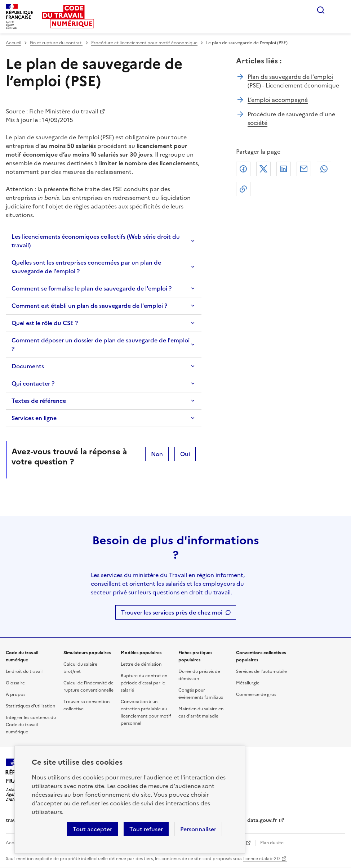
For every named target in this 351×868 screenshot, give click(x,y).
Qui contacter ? (33, 383)
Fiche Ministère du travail (64, 111)
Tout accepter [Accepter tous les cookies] (92, 829)
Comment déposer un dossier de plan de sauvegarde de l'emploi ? (101, 345)
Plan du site (272, 843)
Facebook (243, 169)
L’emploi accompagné (278, 100)
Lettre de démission (141, 664)
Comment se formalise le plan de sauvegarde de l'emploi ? (92, 288)
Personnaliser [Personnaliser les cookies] (198, 829)
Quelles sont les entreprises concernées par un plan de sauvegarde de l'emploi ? (86, 267)
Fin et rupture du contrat (56, 43)
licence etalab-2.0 (261, 859)
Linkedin (284, 169)
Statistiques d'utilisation (30, 706)
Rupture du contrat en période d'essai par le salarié (144, 683)
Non (157, 454)
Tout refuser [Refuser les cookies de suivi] (146, 829)
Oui (185, 454)
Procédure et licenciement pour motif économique (144, 43)
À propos (15, 694)
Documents (28, 366)
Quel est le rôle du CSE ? (45, 323)
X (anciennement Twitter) (263, 169)
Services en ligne (34, 418)
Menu (341, 10)
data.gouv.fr (262, 820)
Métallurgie (248, 683)
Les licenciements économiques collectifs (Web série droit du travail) (96, 241)
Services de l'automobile (261, 671)
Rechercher (321, 10)
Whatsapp (324, 169)
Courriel (304, 169)
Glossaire (15, 683)
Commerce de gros (256, 694)
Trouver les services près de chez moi (172, 612)
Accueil (14, 43)
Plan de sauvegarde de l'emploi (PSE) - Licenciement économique (293, 81)
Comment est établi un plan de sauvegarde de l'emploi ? (89, 306)
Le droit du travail (24, 671)
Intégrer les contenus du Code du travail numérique (31, 725)
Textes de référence (39, 401)
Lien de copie (243, 189)
